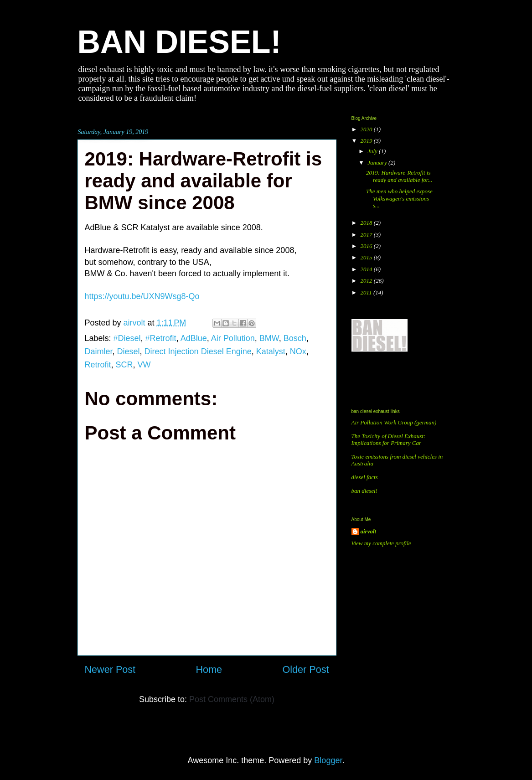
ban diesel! (364, 491)
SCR (124, 365)
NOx (298, 351)
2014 (367, 269)
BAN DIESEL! (179, 42)
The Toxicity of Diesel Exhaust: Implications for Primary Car (389, 440)
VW (144, 365)
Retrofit (98, 365)
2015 (367, 257)
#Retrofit (161, 338)
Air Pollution (233, 338)
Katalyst (271, 351)
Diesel (129, 351)
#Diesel (127, 338)
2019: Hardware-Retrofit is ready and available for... (399, 176)
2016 (367, 246)
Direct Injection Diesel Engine (198, 351)
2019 (367, 141)
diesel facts (365, 477)
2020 (367, 129)
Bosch (295, 338)
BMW (269, 338)
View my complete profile (381, 543)
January (378, 163)
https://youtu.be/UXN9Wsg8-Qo (142, 296)
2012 (367, 281)
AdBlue (194, 338)
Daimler (99, 351)
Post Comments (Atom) (232, 699)
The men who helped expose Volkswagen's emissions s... (399, 198)
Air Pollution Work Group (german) (394, 422)
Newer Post (110, 669)
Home (209, 669)
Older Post (305, 669)
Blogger (328, 760)
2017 (367, 235)
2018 (367, 223)
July (373, 151)
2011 (367, 292)
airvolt (369, 531)
